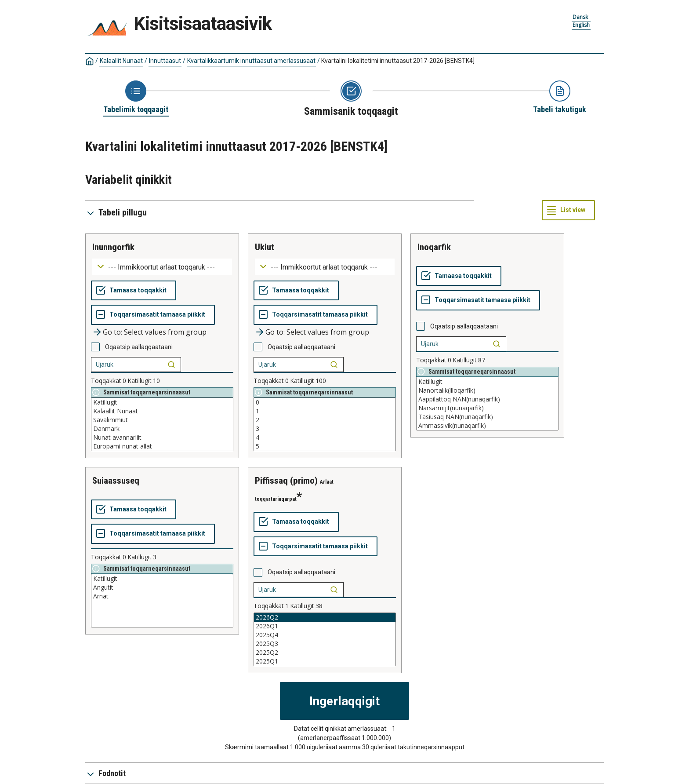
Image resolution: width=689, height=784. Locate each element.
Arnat (162, 596)
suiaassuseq (116, 481)
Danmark (162, 429)
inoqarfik (434, 247)
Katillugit (162, 402)
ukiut (265, 247)
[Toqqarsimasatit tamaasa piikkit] (153, 315)
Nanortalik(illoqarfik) (487, 390)
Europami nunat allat (162, 446)
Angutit (162, 587)
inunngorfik (113, 247)
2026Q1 (325, 626)
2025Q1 (325, 661)
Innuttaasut (165, 61)
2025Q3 (325, 644)
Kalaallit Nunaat (121, 61)
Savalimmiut (162, 420)
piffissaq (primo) (286, 481)
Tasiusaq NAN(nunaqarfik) (487, 417)
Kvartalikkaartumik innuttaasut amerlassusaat (251, 61)
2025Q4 (325, 635)
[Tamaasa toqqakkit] (134, 291)
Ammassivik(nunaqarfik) (487, 426)
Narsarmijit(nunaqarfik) (487, 408)
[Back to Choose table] (136, 98)
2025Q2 (325, 653)
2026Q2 (325, 617)
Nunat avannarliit (162, 438)
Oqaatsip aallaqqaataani (139, 347)
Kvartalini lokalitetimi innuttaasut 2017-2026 (398, 61)
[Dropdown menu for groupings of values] (162, 267)
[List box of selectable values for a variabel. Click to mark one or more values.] (162, 424)
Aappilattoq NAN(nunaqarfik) (487, 399)
